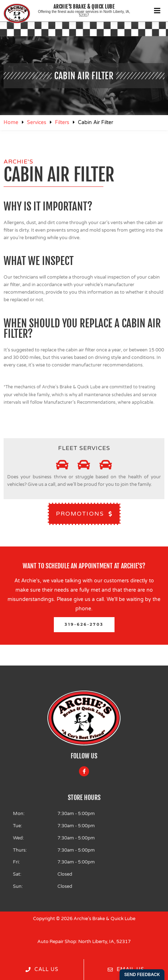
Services (37, 122)
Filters (62, 122)
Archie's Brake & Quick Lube (84, 7)
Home (11, 122)
